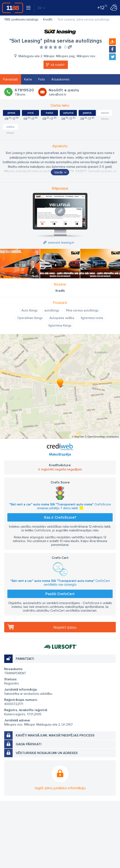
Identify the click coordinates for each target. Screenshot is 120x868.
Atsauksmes (60, 79)
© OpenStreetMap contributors (102, 437)
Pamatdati (11, 79)
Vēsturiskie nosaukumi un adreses (47, 753)
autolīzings (52, 310)
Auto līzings (30, 310)
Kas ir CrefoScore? (60, 517)
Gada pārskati (29, 744)
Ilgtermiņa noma (92, 318)
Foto (42, 79)
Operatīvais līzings (30, 318)
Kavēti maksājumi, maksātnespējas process (55, 735)
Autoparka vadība (62, 318)
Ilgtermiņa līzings (60, 325)
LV (41, 8)
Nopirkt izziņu (65, 627)
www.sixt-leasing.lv (61, 243)
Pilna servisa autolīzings (82, 310)
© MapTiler (78, 437)
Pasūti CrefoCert (60, 594)
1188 (13, 8)
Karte (28, 79)
